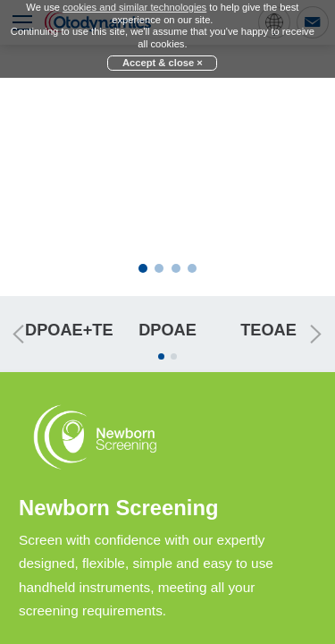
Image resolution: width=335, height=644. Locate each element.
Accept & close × (163, 63)
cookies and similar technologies (134, 7)
